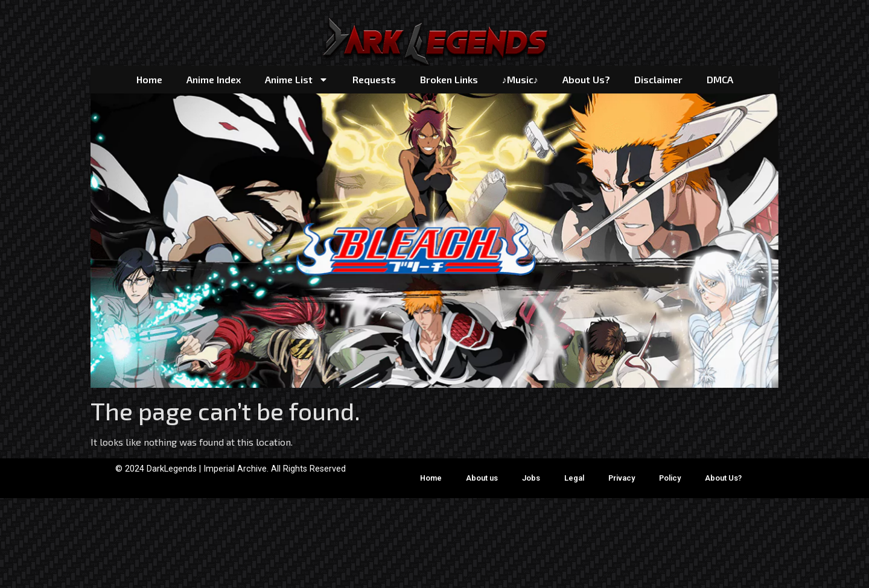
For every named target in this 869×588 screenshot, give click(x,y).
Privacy (622, 478)
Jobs (531, 478)
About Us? (586, 79)
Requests (374, 79)
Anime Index (214, 79)
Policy (670, 478)
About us (482, 478)
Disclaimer (658, 79)
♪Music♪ (520, 79)
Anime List (297, 80)
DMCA (720, 79)
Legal (574, 478)
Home (149, 79)
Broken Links (449, 79)
